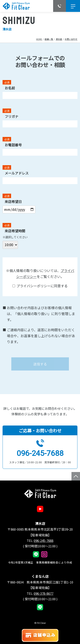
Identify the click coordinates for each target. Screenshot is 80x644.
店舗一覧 (49, 39)
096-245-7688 (40, 453)
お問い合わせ (71, 39)
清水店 (59, 39)
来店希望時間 (15, 231)
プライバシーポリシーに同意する (40, 286)
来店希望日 (13, 202)
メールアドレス (17, 173)
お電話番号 (13, 145)
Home (39, 39)
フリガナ (12, 116)
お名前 (10, 88)
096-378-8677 (44, 593)
